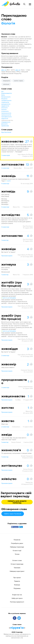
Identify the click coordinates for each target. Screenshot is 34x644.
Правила (17, 581)
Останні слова (17, 560)
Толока (17, 554)
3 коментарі (5, 387)
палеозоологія (6, 113)
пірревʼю (17, 628)
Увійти (13, 514)
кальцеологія (6, 104)
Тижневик (17, 568)
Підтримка (17, 588)
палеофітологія (6, 117)
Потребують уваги (17, 543)
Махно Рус (16, 207)
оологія (4, 109)
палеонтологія (6, 115)
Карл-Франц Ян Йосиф (25, 154)
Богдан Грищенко (27, 456)
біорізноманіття (7, 93)
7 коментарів (6, 155)
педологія (5, 118)
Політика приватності (17, 602)
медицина (6, 81)
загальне (6, 84)
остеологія (5, 111)
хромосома (5, 126)
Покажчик (17, 540)
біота (3, 95)
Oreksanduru (16, 427)
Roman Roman (28, 469)
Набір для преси (17, 598)
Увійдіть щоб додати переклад (17, 502)
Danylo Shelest (16, 442)
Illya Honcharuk (6, 132)
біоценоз (4, 99)
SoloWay (18, 400)
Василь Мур (18, 168)
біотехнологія (6, 97)
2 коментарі (5, 168)
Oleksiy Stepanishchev (25, 387)
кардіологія (5, 106)
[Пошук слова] (24, 4)
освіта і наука (18, 81)
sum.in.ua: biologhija (9, 298)
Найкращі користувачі (17, 571)
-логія (8, 181)
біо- (3, 91)
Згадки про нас (17, 595)
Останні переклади (17, 564)
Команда (17, 585)
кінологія (4, 108)
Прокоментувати (7, 256)
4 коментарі (5, 183)
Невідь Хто (29, 482)
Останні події (17, 550)
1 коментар (5, 240)
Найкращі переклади (17, 547)
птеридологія (6, 122)
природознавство (7, 120)
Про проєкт (17, 578)
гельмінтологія (6, 100)
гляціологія (5, 102)
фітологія (4, 124)
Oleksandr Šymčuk (27, 370)
